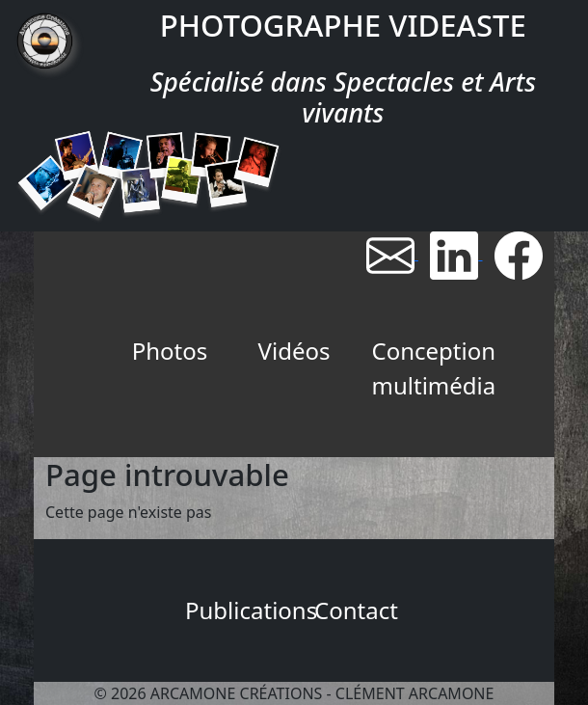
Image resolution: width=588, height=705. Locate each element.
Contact (356, 610)
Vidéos (294, 351)
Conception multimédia (427, 368)
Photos (170, 351)
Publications (240, 610)
